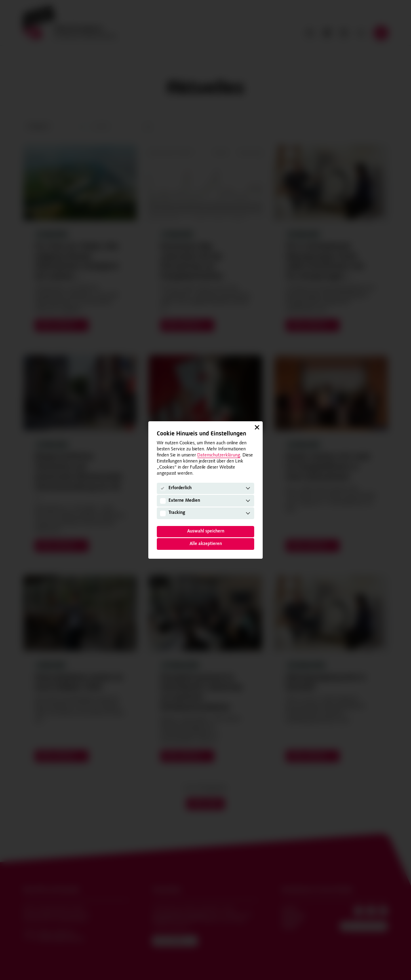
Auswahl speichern (206, 531)
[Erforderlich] (163, 488)
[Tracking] (163, 513)
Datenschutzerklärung (219, 455)
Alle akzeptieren (206, 544)
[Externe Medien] (163, 501)
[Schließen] (257, 427)
